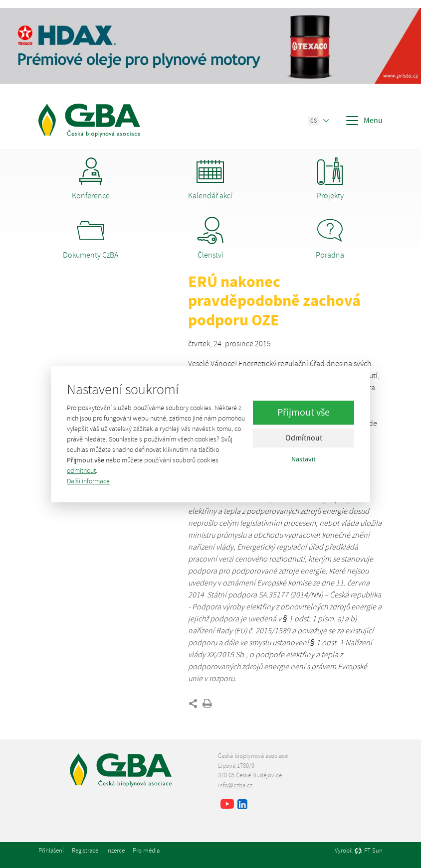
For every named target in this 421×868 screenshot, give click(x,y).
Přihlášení (51, 851)
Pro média (146, 851)
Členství (210, 238)
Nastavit (304, 459)
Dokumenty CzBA (91, 238)
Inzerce (115, 851)
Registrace (85, 851)
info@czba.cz (235, 785)
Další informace (88, 481)
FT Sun (368, 851)
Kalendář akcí (210, 179)
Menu (364, 121)
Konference (91, 179)
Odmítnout (304, 438)
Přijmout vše (304, 413)
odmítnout (81, 471)
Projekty (330, 179)
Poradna (330, 238)
